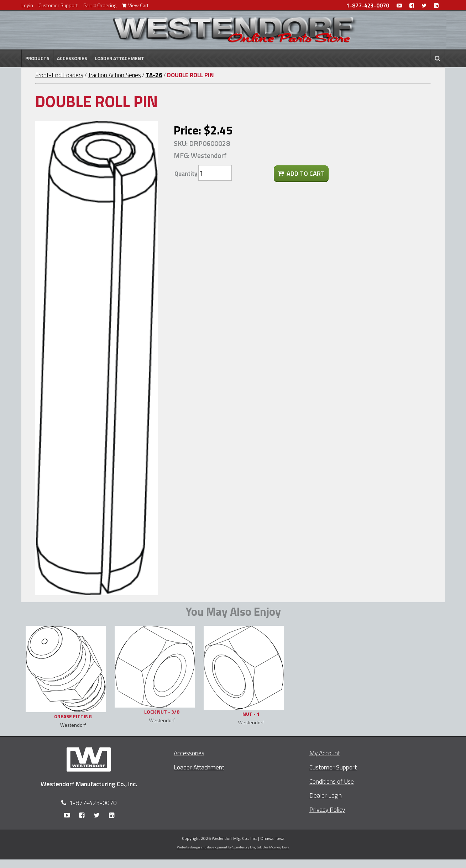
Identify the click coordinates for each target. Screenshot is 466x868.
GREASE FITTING (73, 716)
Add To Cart (301, 173)
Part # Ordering (100, 5)
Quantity (186, 174)
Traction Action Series (114, 75)
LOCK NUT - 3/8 (162, 712)
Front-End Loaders (59, 75)
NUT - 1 (251, 714)
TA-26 (154, 75)
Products (37, 58)
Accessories (72, 58)
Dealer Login (326, 795)
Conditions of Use (332, 781)
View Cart (135, 5)
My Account (325, 753)
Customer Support (58, 5)
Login (27, 5)
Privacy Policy (327, 809)
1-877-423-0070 (368, 6)
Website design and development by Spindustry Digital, (233, 847)
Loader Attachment (119, 58)
